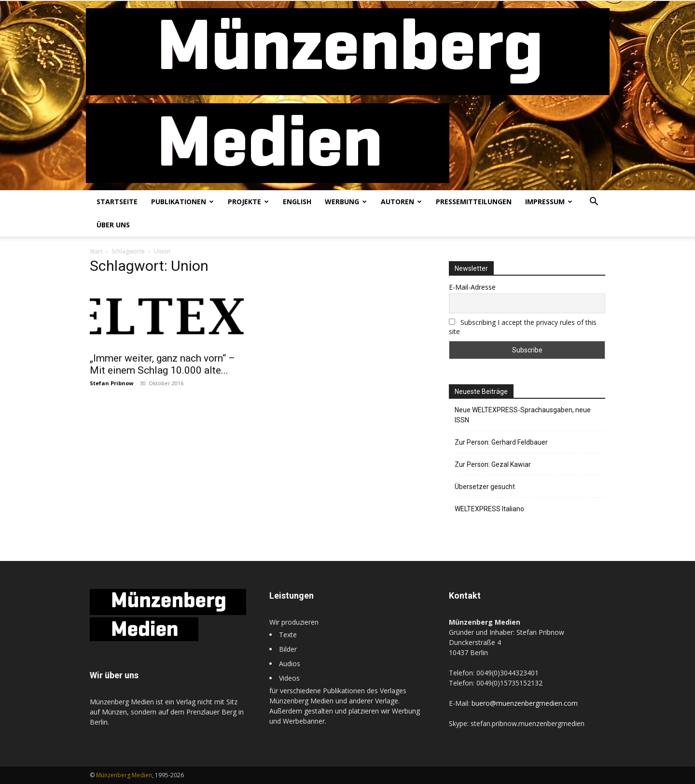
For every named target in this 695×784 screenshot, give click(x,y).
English (297, 202)
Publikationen (182, 202)
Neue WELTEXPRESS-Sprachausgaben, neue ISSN (523, 415)
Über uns (113, 225)
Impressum (549, 202)
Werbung (346, 202)
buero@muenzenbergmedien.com (525, 703)
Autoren (401, 202)
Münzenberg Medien (124, 775)
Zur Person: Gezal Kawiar (493, 464)
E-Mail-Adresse (472, 287)
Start (96, 251)
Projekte (248, 202)
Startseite (117, 202)
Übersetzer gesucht (485, 487)
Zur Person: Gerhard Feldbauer (501, 442)
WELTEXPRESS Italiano (489, 509)
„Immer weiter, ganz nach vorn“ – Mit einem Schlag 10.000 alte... (162, 364)
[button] (594, 203)
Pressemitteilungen (474, 202)
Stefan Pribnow (111, 383)
